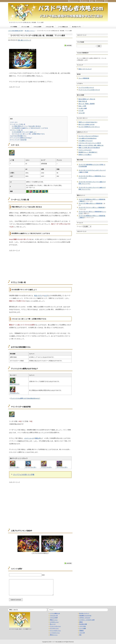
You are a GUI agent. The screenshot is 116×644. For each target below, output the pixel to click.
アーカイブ (80, 226)
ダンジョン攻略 (25, 27)
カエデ (46, 295)
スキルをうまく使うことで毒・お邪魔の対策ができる (28, 134)
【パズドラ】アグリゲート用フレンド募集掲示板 (92, 207)
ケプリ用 (81, 111)
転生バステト (38, 295)
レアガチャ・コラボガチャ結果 (87, 620)
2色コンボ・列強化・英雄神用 (87, 104)
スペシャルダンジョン (55, 631)
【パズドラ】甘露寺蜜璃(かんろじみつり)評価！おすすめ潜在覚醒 (92, 165)
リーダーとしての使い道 (18, 124)
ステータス (14, 122)
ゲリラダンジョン (54, 628)
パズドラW (82, 633)
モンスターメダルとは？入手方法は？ (89, 136)
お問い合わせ (84, 1)
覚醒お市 (38, 438)
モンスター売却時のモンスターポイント (89, 127)
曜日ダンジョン (54, 635)
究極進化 (81, 631)
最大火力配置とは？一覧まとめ (87, 99)
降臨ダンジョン (54, 620)
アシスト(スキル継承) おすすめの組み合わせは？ (25, 398)
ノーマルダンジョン (55, 633)
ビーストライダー (31, 467)
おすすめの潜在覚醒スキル (18, 136)
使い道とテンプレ (77, 27)
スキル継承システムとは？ (86, 141)
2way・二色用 (82, 106)
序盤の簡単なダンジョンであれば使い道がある (26, 126)
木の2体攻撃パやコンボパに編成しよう (24, 132)
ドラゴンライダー (46, 467)
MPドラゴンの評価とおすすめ (87, 124)
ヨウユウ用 (82, 113)
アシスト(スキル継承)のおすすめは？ (21, 138)
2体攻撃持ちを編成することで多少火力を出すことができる (30, 128)
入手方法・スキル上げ (85, 618)
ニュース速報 (83, 628)
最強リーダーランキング (85, 69)
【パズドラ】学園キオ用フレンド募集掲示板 (90, 203)
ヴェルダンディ (15, 393)
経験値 (81, 622)
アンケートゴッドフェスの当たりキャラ (89, 90)
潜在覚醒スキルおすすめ (85, 616)
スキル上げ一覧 (50, 27)
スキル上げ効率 (37, 27)
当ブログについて (74, 1)
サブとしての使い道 (16, 130)
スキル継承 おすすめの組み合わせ (88, 138)
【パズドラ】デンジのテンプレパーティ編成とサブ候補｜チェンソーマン (92, 188)
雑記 (80, 635)
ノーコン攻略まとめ (63, 27)
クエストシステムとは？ (85, 150)
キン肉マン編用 (83, 108)
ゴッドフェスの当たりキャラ (86, 87)
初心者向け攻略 (83, 624)
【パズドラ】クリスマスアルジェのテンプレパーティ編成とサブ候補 (92, 171)
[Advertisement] (40, 101)
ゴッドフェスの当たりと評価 (24, 475)
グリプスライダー (62, 467)
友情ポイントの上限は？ (85, 155)
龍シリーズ (53, 624)
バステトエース (29, 438)
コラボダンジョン (54, 622)
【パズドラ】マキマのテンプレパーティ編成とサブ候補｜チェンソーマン (92, 183)
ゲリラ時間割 (14, 27)
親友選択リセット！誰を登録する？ (88, 152)
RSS (107, 1)
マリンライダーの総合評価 (18, 140)
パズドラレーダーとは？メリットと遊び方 (90, 143)
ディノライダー (15, 467)
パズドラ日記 (83, 626)
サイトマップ (100, 1)
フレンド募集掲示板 (84, 78)
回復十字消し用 (83, 101)
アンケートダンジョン (55, 626)
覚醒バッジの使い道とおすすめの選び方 (89, 148)
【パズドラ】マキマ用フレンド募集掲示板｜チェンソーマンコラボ (92, 177)
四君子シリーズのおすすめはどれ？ (88, 122)
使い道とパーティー (24, 40)
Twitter (92, 1)
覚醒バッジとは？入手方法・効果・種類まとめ (91, 145)
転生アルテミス (15, 384)
